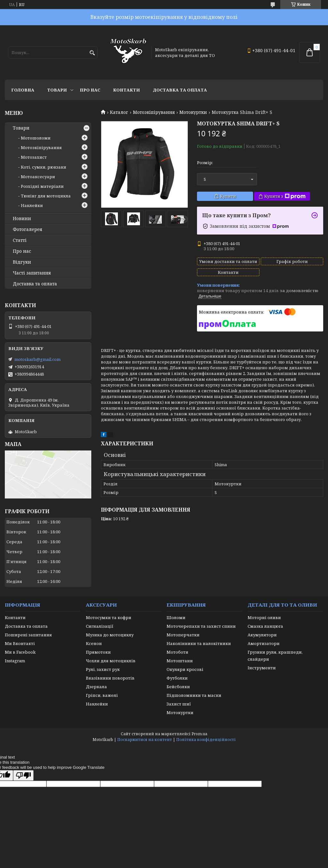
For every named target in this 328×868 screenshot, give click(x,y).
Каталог (119, 112)
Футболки (177, 678)
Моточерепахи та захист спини (201, 626)
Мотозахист (34, 157)
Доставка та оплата (180, 90)
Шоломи (176, 617)
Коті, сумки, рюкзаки (44, 167)
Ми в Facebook (20, 652)
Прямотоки (98, 652)
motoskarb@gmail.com (37, 359)
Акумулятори (262, 635)
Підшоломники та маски (194, 695)
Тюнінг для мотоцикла (46, 196)
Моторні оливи (264, 617)
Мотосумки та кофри (109, 617)
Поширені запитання (28, 635)
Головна (23, 90)
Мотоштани (180, 661)
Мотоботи (177, 652)
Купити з (285, 196)
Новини (22, 219)
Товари (57, 90)
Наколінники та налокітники (199, 643)
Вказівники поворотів (110, 678)
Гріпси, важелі (102, 695)
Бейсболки (178, 687)
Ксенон (94, 643)
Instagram (15, 661)
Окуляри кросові (185, 669)
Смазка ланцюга (265, 626)
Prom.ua (199, 734)
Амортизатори (264, 643)
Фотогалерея (28, 229)
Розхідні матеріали (42, 186)
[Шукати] (92, 53)
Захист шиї (179, 704)
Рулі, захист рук (103, 669)
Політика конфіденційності (206, 740)
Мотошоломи (36, 138)
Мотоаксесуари (38, 177)
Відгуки (22, 262)
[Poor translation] (23, 775)
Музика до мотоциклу (110, 635)
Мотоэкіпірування (154, 112)
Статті (20, 240)
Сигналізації (100, 626)
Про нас (90, 90)
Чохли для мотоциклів (111, 661)
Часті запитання (32, 273)
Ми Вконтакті (20, 643)
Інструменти (262, 668)
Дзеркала (96, 687)
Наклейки (32, 205)
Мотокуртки (193, 112)
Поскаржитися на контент (145, 740)
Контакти (127, 90)
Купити (228, 196)
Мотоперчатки (183, 635)
